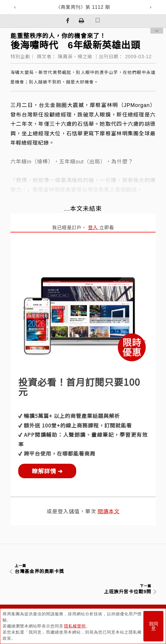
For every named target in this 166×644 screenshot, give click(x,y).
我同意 (154, 626)
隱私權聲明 (75, 626)
